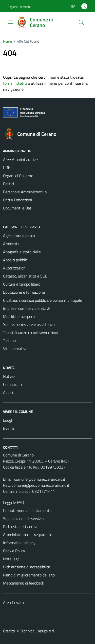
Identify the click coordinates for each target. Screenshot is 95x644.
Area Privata (13, 602)
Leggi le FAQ (14, 502)
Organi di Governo (18, 176)
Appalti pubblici (16, 260)
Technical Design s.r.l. (37, 631)
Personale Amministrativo (25, 192)
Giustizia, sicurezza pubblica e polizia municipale (43, 300)
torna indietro (15, 83)
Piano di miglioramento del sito (29, 575)
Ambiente (11, 244)
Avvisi (8, 392)
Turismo (9, 341)
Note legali (12, 559)
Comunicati (12, 384)
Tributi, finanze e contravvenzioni (31, 332)
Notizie (9, 376)
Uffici (7, 168)
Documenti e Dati (18, 208)
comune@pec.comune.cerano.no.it (41, 485)
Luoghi (9, 420)
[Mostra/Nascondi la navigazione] (10, 22)
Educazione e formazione (24, 292)
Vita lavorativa (15, 349)
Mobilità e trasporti (19, 316)
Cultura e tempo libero (22, 284)
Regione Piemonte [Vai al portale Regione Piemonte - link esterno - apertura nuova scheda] (19, 7)
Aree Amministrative (20, 160)
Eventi (8, 428)
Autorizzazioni (15, 268)
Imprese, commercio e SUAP (27, 308)
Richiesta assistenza (20, 527)
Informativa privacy (19, 543)
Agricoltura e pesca (19, 236)
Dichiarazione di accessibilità (27, 567)
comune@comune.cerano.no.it (40, 479)
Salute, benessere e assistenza (29, 324)
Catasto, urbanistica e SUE (25, 276)
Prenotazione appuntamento (27, 510)
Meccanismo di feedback (24, 583)
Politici (8, 184)
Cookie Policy (14, 551)
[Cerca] (81, 22)
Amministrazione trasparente (28, 535)
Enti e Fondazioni (17, 200)
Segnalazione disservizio (23, 518)
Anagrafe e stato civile (22, 252)
